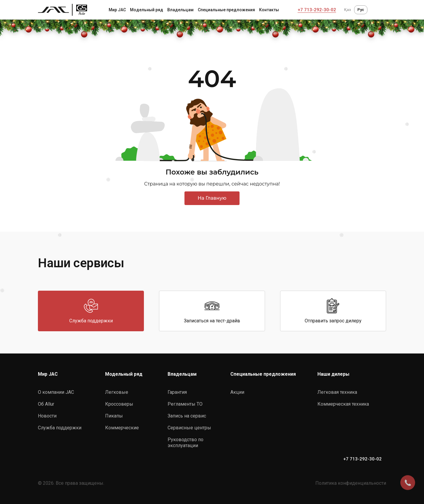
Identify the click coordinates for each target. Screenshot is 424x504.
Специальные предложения (226, 10)
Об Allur (46, 404)
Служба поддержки (60, 428)
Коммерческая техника (343, 404)
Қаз (347, 10)
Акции (237, 392)
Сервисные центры (189, 428)
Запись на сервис (187, 416)
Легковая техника (337, 392)
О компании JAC (56, 392)
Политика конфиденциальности (351, 483)
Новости (47, 416)
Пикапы (114, 416)
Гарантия (177, 392)
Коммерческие (122, 428)
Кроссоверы (119, 404)
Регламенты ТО (185, 404)
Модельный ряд (147, 10)
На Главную (212, 198)
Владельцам (180, 10)
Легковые (117, 392)
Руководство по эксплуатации (185, 443)
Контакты (269, 10)
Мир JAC (117, 10)
